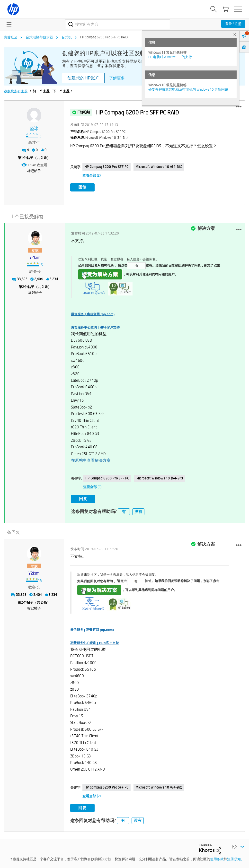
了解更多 (117, 78)
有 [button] (124, 512)
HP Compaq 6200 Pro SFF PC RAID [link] (104, 37)
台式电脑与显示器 (39, 37)
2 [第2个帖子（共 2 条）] (23, 287)
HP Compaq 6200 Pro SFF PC (107, 167)
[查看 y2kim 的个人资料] (35, 258)
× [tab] (235, 34)
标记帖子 (34, 171)
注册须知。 (236, 859)
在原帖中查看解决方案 (91, 460)
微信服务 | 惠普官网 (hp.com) (93, 314)
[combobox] (118, 24)
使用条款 (217, 859)
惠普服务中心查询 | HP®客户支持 (95, 327)
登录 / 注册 (233, 24)
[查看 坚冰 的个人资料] (34, 129)
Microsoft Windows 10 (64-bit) (159, 167)
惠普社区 (10, 37)
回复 (82, 187)
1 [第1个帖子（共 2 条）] (22, 158)
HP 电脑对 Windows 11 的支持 (170, 57)
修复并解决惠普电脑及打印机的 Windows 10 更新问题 (188, 89)
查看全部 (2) (92, 175)
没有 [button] (138, 512)
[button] (239, 107)
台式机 (67, 37)
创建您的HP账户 (83, 78)
